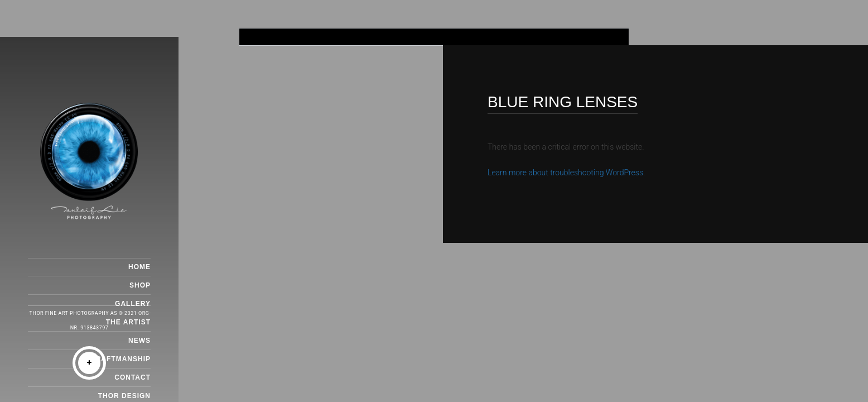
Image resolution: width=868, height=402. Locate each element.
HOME (139, 267)
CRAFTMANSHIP (120, 359)
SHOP (140, 285)
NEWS (139, 341)
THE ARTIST (128, 322)
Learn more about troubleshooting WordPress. (566, 173)
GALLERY (133, 304)
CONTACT (132, 377)
